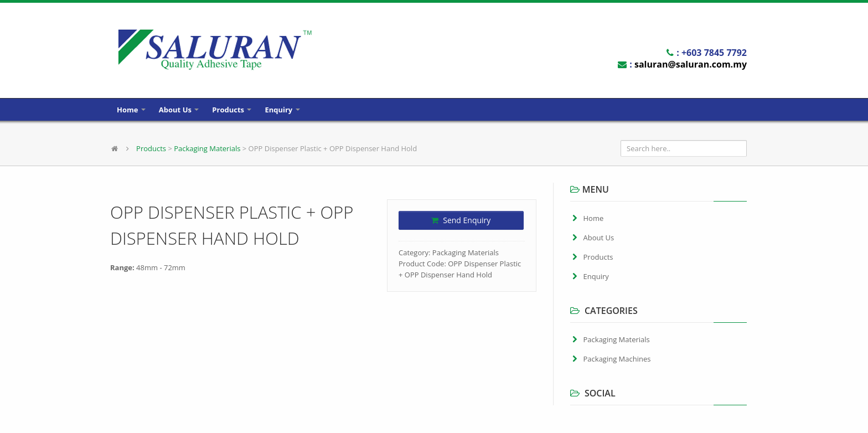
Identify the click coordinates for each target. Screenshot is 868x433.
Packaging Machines (617, 359)
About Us (179, 110)
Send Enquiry (461, 220)
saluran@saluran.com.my (691, 64)
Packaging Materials (207, 148)
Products (232, 110)
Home (131, 110)
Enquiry (282, 110)
